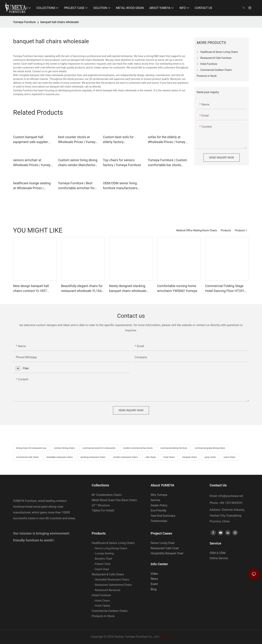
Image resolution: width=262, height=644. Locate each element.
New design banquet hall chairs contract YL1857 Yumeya (31, 289)
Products (226, 230)
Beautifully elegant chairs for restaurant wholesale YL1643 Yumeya (82, 289)
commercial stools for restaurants (99, 448)
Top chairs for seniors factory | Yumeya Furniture (122, 162)
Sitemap (166, 637)
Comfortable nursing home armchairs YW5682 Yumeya (177, 288)
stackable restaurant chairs (60, 457)
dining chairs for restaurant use (31, 448)
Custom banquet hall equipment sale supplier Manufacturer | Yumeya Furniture (30, 140)
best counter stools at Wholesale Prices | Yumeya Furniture (78, 140)
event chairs (230, 457)
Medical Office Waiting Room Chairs (197, 230)
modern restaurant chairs (125, 457)
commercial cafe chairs (27, 457)
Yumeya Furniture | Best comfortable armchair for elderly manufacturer (76, 186)
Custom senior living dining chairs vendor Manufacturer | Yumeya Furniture (78, 163)
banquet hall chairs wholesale (60, 22)
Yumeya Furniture (24, 22)
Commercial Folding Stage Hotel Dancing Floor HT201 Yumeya (225, 289)
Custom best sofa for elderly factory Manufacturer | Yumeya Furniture (120, 140)
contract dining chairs (64, 448)
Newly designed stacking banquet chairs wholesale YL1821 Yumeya (128, 289)
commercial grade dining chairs (210, 448)
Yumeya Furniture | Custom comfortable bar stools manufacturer (168, 163)
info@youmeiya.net (231, 496)
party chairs (210, 457)
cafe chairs (151, 457)
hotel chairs (169, 457)
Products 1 (241, 230)
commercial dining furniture (174, 448)
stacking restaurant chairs (93, 457)
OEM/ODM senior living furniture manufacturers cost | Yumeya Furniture (120, 186)
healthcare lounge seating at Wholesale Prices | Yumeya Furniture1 (32, 186)
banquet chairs (190, 457)
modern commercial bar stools (138, 448)
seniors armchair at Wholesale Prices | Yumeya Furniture (33, 163)
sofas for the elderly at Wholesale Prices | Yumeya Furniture (167, 140)
